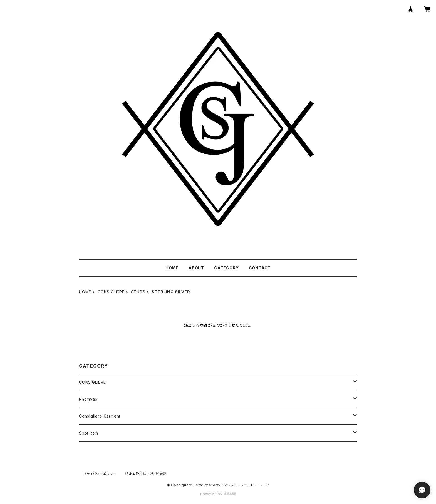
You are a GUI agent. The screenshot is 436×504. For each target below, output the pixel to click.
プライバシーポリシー (100, 474)
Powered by (218, 494)
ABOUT (196, 268)
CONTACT (260, 268)
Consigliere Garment (100, 416)
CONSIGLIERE (111, 292)
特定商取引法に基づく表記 (146, 474)
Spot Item (89, 433)
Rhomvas (88, 399)
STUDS (138, 292)
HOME (172, 268)
